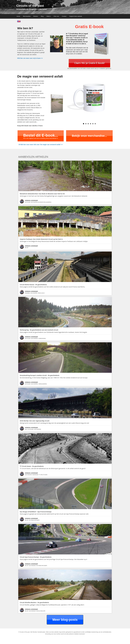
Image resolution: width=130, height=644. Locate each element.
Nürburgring (42, 338)
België (27, 248)
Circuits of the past (30, 6)
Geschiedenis (34, 293)
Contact (64, 16)
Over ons (56, 16)
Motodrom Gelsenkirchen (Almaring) (41, 202)
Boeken (36, 16)
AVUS (26, 429)
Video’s (49, 16)
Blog (42, 16)
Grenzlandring (43, 384)
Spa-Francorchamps (34, 520)
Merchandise (27, 16)
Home (18, 16)
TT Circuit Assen (43, 475)
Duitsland (28, 202)
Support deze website (76, 16)
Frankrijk (27, 293)
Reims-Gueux (41, 293)
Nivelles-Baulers (41, 611)
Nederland (35, 475)
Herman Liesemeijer (31, 200)
